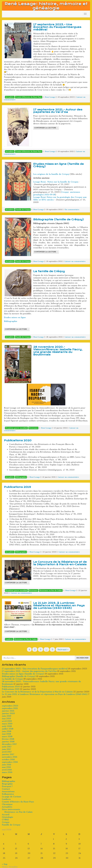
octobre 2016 (8, 759)
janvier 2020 (8, 713)
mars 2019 (7, 724)
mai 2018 (6, 734)
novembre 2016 (10, 757)
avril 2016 (7, 770)
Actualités (7, 807)
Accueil (6, 815)
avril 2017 (7, 752)
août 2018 (7, 726)
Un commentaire (72, 210)
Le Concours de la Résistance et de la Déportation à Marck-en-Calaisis (60, 563)
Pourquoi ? (7, 786)
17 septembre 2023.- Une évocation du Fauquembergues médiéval (57, 27)
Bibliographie (11, 321)
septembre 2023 (10, 706)
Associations (8, 791)
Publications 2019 (18, 487)
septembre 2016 (10, 762)
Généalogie (8, 817)
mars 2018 (7, 736)
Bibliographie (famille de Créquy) (59, 219)
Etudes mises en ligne (15, 317)
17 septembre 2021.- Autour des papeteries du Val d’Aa (58, 111)
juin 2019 (7, 716)
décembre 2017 (9, 744)
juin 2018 (7, 731)
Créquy (6, 822)
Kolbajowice (8, 794)
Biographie (7, 784)
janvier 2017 (8, 754)
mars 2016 (7, 772)
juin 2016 (7, 765)
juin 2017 (6, 749)
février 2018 (8, 739)
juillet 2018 (8, 729)
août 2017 (7, 747)
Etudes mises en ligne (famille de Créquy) (59, 165)
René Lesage (50, 97)
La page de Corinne (12, 797)
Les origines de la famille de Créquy (51, 174)
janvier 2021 (8, 711)
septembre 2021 (10, 708)
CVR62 (5, 820)
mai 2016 (6, 767)
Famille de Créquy (11, 825)
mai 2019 (6, 719)
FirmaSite (13, 867)
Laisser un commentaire (75, 261)
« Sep (5, 864)
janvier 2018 (8, 742)
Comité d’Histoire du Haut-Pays (18, 802)
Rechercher (82, 658)
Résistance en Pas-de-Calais (18, 812)
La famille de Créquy (49, 271)
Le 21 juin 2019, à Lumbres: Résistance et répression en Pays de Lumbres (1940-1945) (59, 606)
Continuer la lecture (46, 128)
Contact (6, 789)
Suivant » (63, 649)
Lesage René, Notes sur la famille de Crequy (56, 182)
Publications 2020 (18, 440)
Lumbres (6, 799)
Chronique (7, 804)
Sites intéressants (11, 809)
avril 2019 (7, 721)
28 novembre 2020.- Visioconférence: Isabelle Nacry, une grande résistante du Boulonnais (58, 351)
